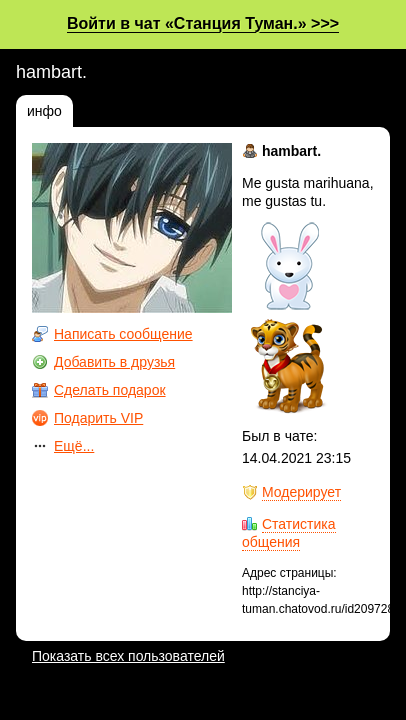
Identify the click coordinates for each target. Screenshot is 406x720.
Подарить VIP (98, 418)
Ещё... (74, 446)
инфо (44, 111)
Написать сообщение (123, 334)
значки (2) (248, 111)
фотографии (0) (139, 111)
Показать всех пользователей (128, 656)
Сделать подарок (110, 390)
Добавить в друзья (114, 362)
